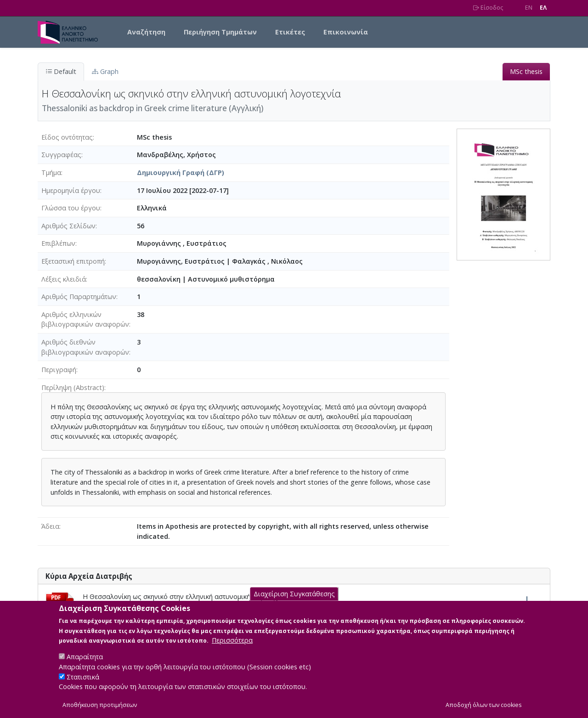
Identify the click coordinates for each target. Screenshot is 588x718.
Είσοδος (488, 8)
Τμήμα (51, 172)
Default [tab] (61, 71)
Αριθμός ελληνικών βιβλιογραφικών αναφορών (85, 319)
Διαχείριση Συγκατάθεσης (294, 602)
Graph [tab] (105, 71)
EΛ (543, 8)
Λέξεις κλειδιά (64, 279)
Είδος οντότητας (67, 137)
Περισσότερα (232, 649)
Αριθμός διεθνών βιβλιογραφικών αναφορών (85, 347)
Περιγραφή (59, 370)
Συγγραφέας (61, 155)
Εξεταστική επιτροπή (73, 261)
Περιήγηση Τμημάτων (220, 32)
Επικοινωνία (346, 32)
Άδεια (50, 526)
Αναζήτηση (146, 32)
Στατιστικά (83, 685)
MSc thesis (526, 71)
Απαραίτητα (85, 665)
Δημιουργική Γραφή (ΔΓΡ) (181, 172)
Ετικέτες (290, 32)
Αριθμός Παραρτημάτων (79, 297)
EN (529, 8)
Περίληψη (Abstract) (73, 387)
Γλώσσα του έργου (71, 208)
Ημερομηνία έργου (71, 190)
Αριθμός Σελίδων (68, 226)
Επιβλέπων (58, 243)
